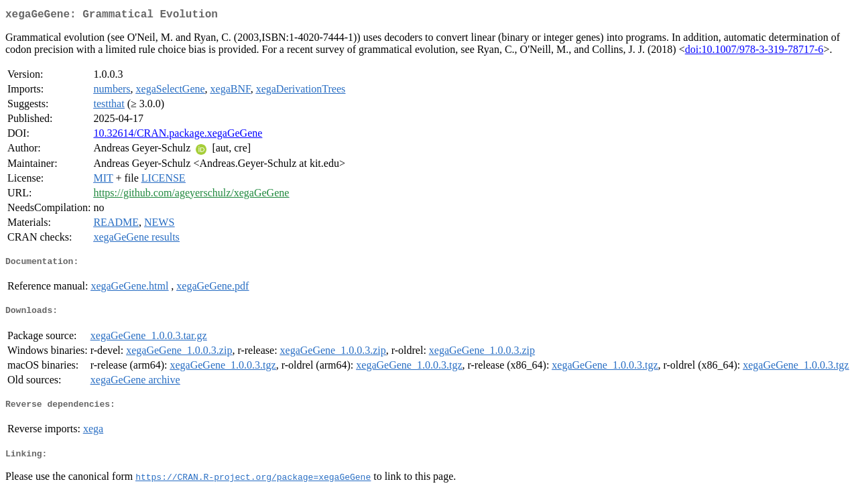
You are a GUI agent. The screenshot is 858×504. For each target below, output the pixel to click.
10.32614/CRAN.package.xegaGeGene (178, 136)
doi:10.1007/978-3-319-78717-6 (754, 52)
